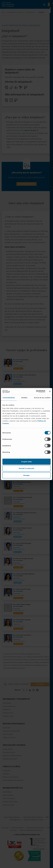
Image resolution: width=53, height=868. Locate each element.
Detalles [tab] (24, 398)
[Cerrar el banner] (50, 391)
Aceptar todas (26, 462)
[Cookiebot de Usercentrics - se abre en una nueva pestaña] (36, 391)
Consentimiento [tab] (9, 398)
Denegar (26, 475)
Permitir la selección (26, 468)
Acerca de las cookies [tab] (42, 398)
